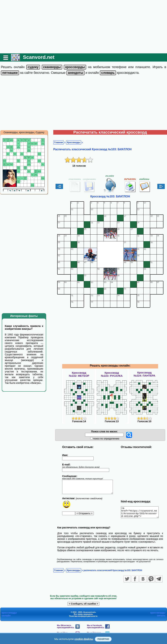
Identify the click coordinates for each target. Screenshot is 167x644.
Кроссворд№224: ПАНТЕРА (144, 374)
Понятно (103, 639)
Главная (59, 142)
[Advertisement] (83, 27)
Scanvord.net (39, 57)
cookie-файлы (84, 639)
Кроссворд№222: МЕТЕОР (79, 374)
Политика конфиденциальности (83, 618)
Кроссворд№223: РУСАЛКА (112, 374)
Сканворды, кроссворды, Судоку (24, 132)
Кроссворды (74, 142)
